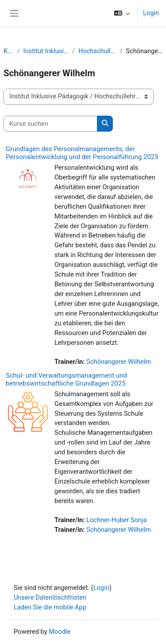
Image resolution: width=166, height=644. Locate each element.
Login (151, 13)
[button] (122, 13)
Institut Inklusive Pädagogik (46, 51)
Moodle (60, 632)
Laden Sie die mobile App (50, 607)
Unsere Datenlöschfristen (50, 597)
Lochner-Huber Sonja (116, 520)
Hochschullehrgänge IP (97, 51)
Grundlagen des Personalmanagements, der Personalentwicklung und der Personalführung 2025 (82, 153)
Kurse (9, 51)
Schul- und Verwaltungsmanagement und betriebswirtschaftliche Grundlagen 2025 (66, 379)
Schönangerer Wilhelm (119, 362)
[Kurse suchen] (50, 124)
